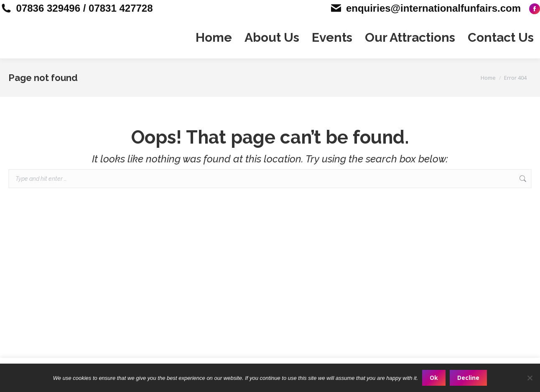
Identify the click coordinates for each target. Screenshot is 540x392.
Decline (468, 378)
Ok (434, 378)
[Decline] (530, 378)
